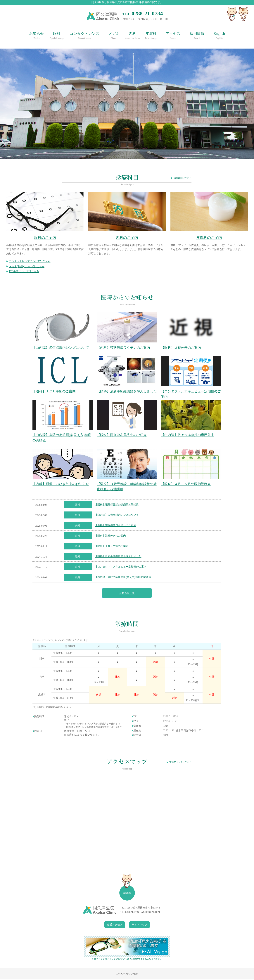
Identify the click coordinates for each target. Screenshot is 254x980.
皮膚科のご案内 (209, 238)
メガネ (114, 34)
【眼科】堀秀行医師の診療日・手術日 (117, 505)
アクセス (173, 34)
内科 (132, 34)
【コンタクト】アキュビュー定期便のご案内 (121, 567)
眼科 (57, 34)
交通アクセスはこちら (180, 763)
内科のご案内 (127, 238)
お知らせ (37, 34)
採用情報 (197, 34)
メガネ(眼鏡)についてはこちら (27, 266)
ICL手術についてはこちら (24, 271)
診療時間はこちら (183, 178)
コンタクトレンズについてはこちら (30, 261)
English (219, 34)
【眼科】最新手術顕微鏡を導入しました (118, 557)
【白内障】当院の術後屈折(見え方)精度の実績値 (123, 578)
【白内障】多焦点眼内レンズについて (117, 516)
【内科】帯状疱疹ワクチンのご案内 (115, 526)
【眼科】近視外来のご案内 (110, 536)
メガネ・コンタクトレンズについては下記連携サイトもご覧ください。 (127, 949)
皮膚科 (151, 34)
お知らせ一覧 (127, 594)
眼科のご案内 (45, 238)
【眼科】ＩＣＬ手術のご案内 (112, 547)
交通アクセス (115, 925)
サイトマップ (139, 925)
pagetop (127, 893)
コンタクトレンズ (84, 34)
